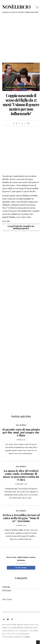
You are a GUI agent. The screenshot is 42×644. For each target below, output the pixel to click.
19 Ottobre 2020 (21, 525)
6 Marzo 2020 (21, 440)
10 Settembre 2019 (21, 484)
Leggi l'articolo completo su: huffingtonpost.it (21, 227)
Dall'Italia (6, 587)
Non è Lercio (7, 599)
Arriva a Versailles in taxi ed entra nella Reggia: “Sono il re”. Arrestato (21, 518)
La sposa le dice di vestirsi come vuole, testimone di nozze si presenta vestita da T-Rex (21, 475)
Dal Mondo (21, 425)
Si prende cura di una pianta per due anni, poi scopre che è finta (21, 432)
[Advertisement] (21, 39)
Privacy (27, 637)
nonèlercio (16, 7)
